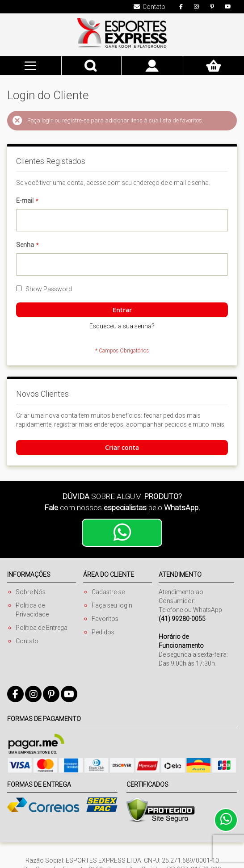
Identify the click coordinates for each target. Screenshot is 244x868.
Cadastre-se (108, 592)
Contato (27, 641)
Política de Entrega (42, 628)
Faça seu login (112, 605)
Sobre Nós (31, 592)
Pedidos (103, 632)
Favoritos (105, 619)
